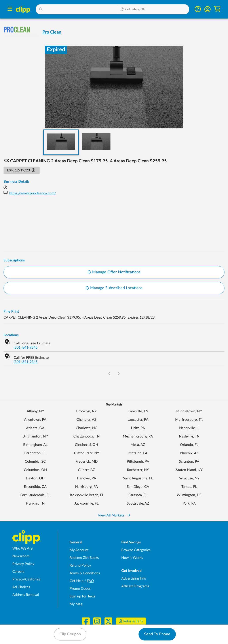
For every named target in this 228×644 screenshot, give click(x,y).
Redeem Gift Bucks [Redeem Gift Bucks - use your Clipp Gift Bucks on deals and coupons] (84, 558)
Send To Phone (157, 634)
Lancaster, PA (138, 420)
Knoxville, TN (138, 411)
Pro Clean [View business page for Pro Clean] (52, 32)
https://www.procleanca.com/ (33, 193)
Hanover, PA (86, 478)
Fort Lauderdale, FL (35, 495)
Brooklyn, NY (86, 411)
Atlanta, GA (35, 428)
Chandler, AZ (86, 420)
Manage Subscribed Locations (114, 288)
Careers (18, 572)
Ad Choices (21, 587)
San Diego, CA (138, 487)
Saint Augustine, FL (138, 478)
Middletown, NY (189, 411)
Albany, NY (35, 411)
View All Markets (114, 515)
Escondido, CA (35, 487)
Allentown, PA (35, 420)
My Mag (76, 604)
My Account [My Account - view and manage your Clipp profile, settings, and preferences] (79, 550)
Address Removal (26, 595)
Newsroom (21, 556)
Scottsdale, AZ (138, 503)
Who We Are (22, 548)
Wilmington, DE (189, 495)
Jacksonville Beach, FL (87, 495)
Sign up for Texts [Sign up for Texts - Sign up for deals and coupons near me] (83, 596)
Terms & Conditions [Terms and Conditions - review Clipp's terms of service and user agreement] (85, 573)
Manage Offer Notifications (114, 272)
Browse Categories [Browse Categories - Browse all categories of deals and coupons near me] (136, 550)
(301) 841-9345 (26, 347)
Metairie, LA (138, 453)
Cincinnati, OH (86, 445)
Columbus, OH (35, 470)
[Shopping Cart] (217, 9)
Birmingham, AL (35, 445)
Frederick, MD (87, 462)
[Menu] (10, 9)
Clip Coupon (70, 634)
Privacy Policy (23, 564)
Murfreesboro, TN (189, 420)
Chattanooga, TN (86, 436)
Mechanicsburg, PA (138, 436)
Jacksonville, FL (86, 503)
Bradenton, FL (35, 453)
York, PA (189, 503)
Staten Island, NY (189, 470)
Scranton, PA (189, 462)
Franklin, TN (35, 503)
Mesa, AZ (138, 445)
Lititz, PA (138, 428)
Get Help (77, 581)
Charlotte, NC (86, 428)
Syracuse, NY (189, 478)
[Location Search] (153, 10)
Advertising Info (134, 578)
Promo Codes (80, 589)
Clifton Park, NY (87, 453)
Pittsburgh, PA (138, 462)
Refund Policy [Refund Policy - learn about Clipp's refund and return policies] (80, 565)
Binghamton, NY (35, 436)
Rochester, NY (138, 470)
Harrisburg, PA (86, 487)
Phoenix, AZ (189, 453)
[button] (77, 9)
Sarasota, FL (138, 495)
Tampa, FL (189, 487)
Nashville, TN (189, 436)
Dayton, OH (35, 478)
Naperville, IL (189, 428)
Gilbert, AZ (86, 470)
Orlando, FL (189, 445)
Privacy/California (26, 579)
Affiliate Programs (135, 586)
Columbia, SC (35, 462)
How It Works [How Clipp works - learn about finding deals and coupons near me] (132, 558)
